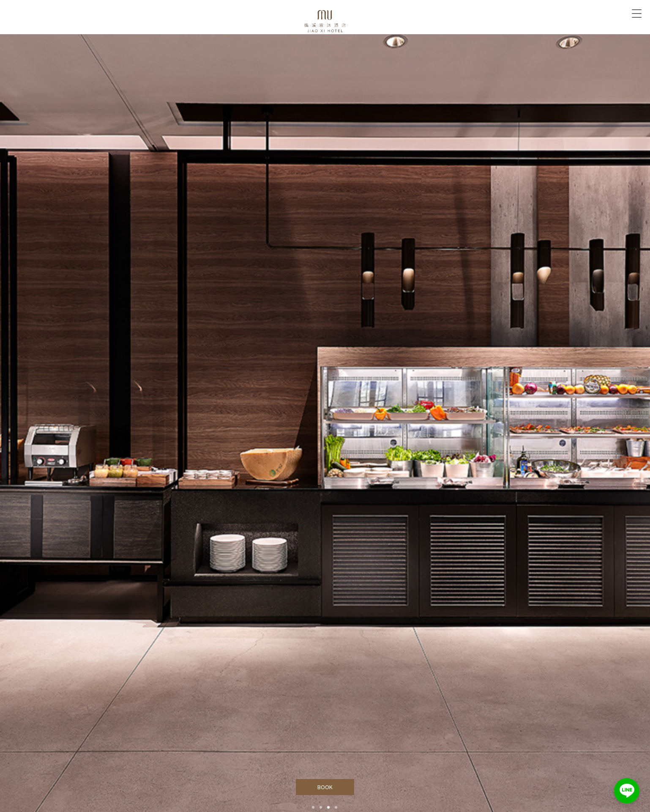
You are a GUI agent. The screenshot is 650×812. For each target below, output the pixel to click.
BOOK (325, 787)
